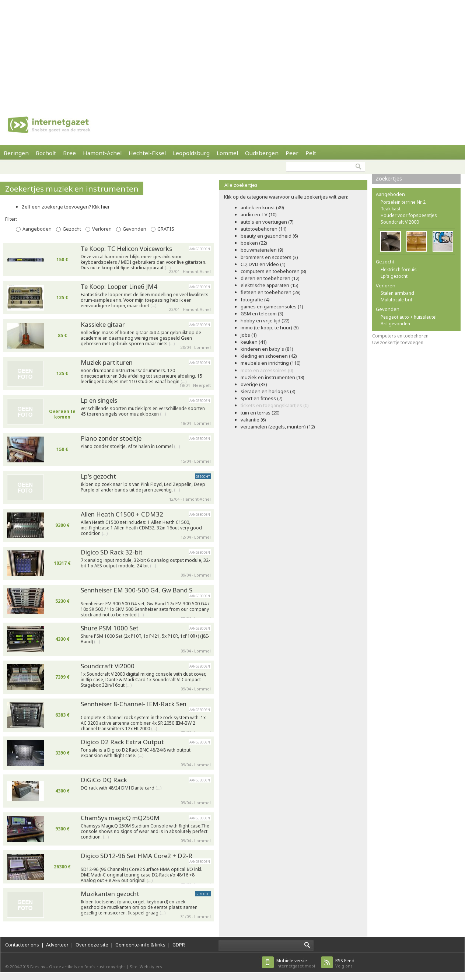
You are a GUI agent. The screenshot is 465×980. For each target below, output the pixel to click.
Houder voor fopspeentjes (409, 215)
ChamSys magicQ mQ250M (120, 818)
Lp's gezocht (98, 476)
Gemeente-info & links (140, 945)
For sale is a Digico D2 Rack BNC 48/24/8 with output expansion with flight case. (136, 753)
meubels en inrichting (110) (271, 363)
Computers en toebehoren (400, 336)
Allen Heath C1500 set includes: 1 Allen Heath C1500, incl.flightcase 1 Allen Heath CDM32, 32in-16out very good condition (141, 526)
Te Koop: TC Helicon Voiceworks (126, 248)
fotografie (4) (255, 300)
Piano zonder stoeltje (111, 438)
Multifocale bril (396, 300)
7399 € (62, 677)
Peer (292, 153)
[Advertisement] (168, 52)
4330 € (62, 639)
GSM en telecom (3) (262, 314)
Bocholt (46, 153)
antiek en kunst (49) (262, 207)
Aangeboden (37, 229)
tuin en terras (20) (260, 413)
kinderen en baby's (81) (267, 349)
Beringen (16, 153)
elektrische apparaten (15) (270, 285)
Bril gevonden (395, 324)
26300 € (62, 867)
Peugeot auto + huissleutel (409, 317)
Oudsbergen (262, 153)
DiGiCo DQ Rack (104, 780)
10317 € (62, 563)
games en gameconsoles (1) (272, 307)
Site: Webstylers (146, 967)
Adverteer (57, 945)
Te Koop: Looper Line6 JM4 (119, 286)
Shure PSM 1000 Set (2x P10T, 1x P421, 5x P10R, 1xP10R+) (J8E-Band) (145, 639)
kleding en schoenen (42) (269, 356)
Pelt (311, 153)
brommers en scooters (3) (269, 257)
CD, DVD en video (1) (263, 264)
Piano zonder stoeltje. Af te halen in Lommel (130, 447)
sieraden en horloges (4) (268, 391)
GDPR (179, 945)
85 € (62, 335)
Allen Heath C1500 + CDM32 (122, 514)
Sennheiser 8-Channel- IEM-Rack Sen (134, 704)
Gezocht (72, 229)
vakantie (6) (253, 420)
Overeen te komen (62, 414)
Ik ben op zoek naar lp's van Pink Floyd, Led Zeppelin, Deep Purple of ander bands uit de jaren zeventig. (143, 487)
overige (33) (254, 384)
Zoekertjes (389, 178)
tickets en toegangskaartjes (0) (275, 405)
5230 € (62, 601)
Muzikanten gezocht (110, 894)
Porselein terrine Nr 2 (403, 202)
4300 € (62, 791)
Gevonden (134, 229)
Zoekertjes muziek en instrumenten (72, 189)
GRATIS (166, 229)
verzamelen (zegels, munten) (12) (278, 427)
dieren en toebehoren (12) (270, 278)
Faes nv (38, 967)
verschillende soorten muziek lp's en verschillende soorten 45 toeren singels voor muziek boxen (143, 411)
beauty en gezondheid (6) (269, 236)
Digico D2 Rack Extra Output (122, 742)
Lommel (227, 153)
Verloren (102, 229)
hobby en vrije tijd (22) (265, 321)
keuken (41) (254, 342)
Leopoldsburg (191, 153)
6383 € (62, 715)
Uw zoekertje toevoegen (398, 342)
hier (105, 207)
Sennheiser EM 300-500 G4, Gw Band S (137, 590)
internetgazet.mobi (296, 963)
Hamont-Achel (102, 153)
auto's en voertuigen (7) (267, 222)
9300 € (62, 525)
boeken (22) (254, 243)
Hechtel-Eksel (147, 153)
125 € (62, 297)
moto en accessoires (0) (267, 370)
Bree (69, 153)
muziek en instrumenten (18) (272, 377)
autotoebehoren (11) (264, 229)
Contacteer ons (22, 945)
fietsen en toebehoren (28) (271, 292)
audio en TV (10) (259, 214)
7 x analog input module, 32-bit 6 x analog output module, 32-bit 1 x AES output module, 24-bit (145, 563)
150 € (62, 260)
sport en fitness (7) (262, 398)
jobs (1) (249, 335)
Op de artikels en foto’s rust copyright (87, 967)
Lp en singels (99, 400)
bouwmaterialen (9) (262, 250)
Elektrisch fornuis (399, 269)
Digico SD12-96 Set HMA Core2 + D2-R (137, 856)
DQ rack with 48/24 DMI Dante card (121, 788)
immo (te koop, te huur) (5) (270, 328)
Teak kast (391, 209)
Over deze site (92, 945)
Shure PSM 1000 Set (110, 628)
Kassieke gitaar (103, 324)
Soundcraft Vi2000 (108, 666)
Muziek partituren (107, 362)
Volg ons (345, 963)
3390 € (62, 753)
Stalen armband (397, 293)
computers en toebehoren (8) (273, 271)
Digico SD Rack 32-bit (112, 552)
